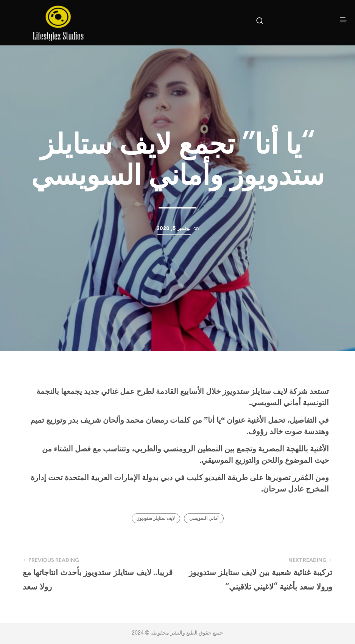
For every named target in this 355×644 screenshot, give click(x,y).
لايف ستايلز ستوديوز (156, 519)
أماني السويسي (204, 519)
